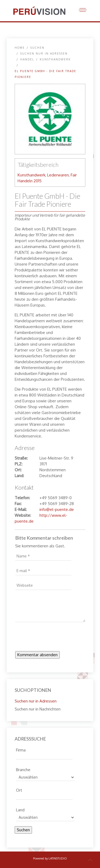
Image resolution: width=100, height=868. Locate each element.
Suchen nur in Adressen (44, 53)
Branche (23, 769)
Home (20, 48)
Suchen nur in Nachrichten (38, 709)
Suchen (23, 830)
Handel (27, 59)
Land (20, 809)
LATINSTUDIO (58, 858)
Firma (21, 749)
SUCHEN (37, 48)
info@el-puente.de (57, 509)
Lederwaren (58, 175)
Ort (19, 790)
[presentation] (56, 638)
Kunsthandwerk (55, 59)
